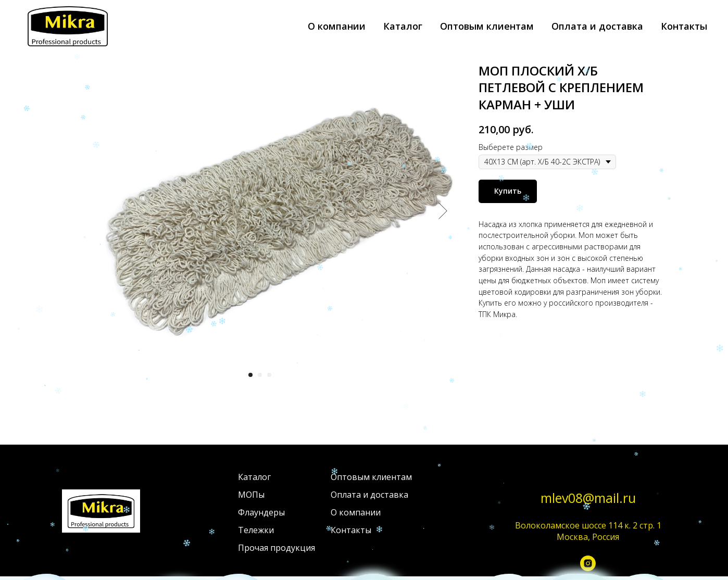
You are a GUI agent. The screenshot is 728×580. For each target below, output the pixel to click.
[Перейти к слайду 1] (250, 375)
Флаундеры (261, 512)
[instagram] (588, 566)
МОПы (251, 495)
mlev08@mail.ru (588, 498)
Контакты (684, 26)
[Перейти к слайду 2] (260, 375)
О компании (337, 26)
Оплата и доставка (597, 26)
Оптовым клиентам (487, 26)
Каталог (403, 26)
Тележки (256, 530)
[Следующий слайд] (443, 211)
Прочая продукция (277, 548)
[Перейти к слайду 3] (269, 375)
